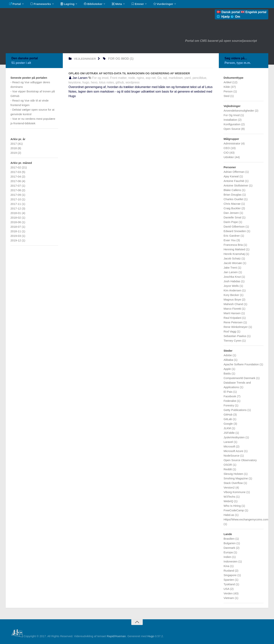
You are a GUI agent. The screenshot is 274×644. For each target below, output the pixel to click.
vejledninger (86, 59)
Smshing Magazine (236, 478)
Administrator (232, 143)
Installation (231, 120)
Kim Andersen (233, 290)
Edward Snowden (235, 231)
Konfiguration (232, 124)
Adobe (228, 355)
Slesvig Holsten (234, 474)
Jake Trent (231, 268)
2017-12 (16, 208)
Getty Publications (235, 410)
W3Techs (230, 497)
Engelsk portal (254, 12)
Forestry (229, 405)
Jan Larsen (231, 272)
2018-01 (16, 213)
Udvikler (229, 157)
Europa (229, 552)
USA (227, 589)
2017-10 (16, 199)
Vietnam (229, 598)
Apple (228, 369)
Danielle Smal (233, 217)
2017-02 (16, 167)
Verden (229, 593)
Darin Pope (231, 222)
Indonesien (231, 561)
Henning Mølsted (235, 249)
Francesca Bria (234, 245)
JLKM (228, 428)
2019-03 (16, 236)
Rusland (229, 571)
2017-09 (16, 195)
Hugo (151, 636)
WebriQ (229, 501)
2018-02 (16, 218)
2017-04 (16, 176)
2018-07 (16, 227)
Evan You (230, 240)
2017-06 (16, 181)
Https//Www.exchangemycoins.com (246, 519)
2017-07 (16, 186)
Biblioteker (91, 5)
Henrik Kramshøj (235, 254)
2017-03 (16, 172)
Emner (133, 5)
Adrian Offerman (234, 172)
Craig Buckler (233, 208)
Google (229, 424)
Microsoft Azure (234, 451)
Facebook (230, 396)
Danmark (230, 548)
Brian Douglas (233, 195)
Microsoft (230, 446)
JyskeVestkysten (235, 437)
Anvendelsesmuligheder (239, 111)
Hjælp (224, 17)
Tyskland (230, 584)
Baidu (228, 373)
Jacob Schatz (233, 258)
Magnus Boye (233, 299)
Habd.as (229, 515)
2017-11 (16, 204)
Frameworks (39, 5)
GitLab (228, 419)
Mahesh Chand (234, 304)
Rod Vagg (230, 331)
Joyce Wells (232, 286)
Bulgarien (230, 543)
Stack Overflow (234, 483)
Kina (227, 566)
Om (235, 17)
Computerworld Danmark (240, 378)
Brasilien (229, 539)
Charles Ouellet (234, 199)
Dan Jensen (232, 213)
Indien (228, 557)
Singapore (231, 575)
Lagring (66, 5)
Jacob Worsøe (233, 263)
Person (229, 91)
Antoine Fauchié (234, 181)
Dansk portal (229, 12)
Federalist (230, 401)
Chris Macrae (232, 204)
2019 (14, 153)
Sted (227, 96)
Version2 (230, 487)
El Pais (228, 392)
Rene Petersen (233, 322)
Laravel (229, 442)
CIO (227, 153)
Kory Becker (232, 295)
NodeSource (232, 456)
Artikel (228, 82)
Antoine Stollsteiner (236, 185)
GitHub (228, 414)
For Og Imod (232, 115)
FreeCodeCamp (234, 510)
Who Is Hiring (233, 506)
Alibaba (229, 360)
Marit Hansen (232, 313)
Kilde (227, 87)
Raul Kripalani (233, 318)
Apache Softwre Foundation (242, 364)
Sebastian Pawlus (235, 336)
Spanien (229, 580)
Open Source (232, 129)
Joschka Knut (233, 277)
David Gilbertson (235, 226)
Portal (14, 5)
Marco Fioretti (233, 309)
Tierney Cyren (233, 341)
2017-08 (16, 190)
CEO (227, 148)
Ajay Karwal (231, 176)
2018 (14, 148)
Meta (114, 5)
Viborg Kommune (235, 492)
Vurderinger (158, 5)
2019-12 (16, 240)
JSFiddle (230, 433)
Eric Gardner (232, 236)
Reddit (228, 469)
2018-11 (16, 231)
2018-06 (16, 222)
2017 (14, 144)
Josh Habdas (232, 281)
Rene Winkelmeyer (236, 327)
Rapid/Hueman (116, 636)
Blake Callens (233, 190)
